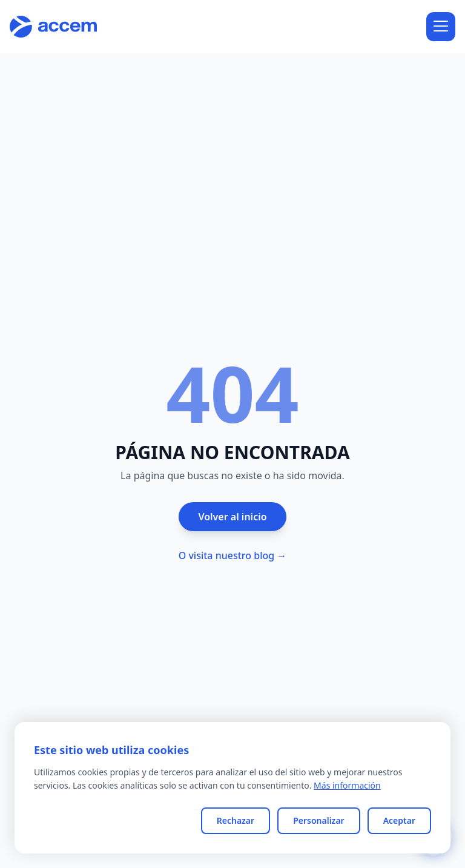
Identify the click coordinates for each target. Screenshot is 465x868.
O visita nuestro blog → (233, 555)
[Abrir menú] (441, 27)
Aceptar (399, 820)
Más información (347, 785)
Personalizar (319, 820)
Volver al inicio (232, 517)
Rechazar (236, 820)
